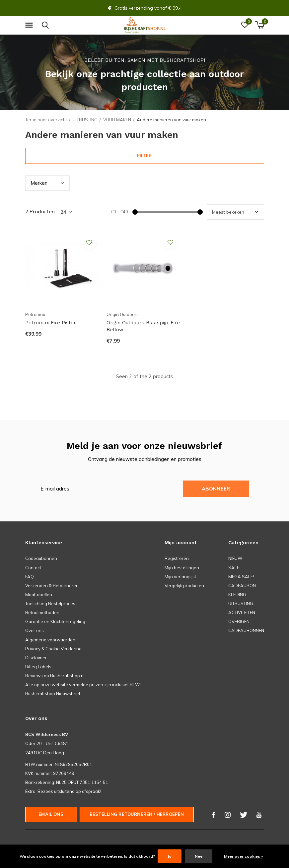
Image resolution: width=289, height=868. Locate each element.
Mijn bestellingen (182, 568)
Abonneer (216, 489)
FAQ (30, 577)
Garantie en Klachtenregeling (55, 621)
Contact (33, 568)
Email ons (51, 814)
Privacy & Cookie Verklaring (53, 649)
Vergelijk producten (184, 586)
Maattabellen (39, 595)
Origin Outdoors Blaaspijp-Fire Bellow (143, 326)
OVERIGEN (239, 621)
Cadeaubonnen (41, 558)
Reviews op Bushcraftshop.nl (55, 676)
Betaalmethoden (42, 612)
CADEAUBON (242, 586)
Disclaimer (36, 658)
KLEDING (237, 595)
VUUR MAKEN (117, 120)
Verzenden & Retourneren (52, 586)
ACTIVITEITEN (242, 612)
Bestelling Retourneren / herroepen (137, 814)
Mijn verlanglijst (180, 577)
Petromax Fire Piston (51, 323)
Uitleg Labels (38, 667)
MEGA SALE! (241, 577)
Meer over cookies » (244, 856)
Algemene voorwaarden (50, 640)
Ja (170, 856)
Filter (144, 156)
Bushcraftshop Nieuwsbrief (53, 694)
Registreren (177, 558)
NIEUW (235, 558)
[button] (30, 25)
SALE (234, 568)
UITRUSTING (85, 120)
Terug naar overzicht (46, 120)
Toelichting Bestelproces (50, 603)
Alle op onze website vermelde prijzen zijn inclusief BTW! (83, 685)
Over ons (35, 630)
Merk (39, 183)
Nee (199, 856)
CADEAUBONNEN (246, 630)
